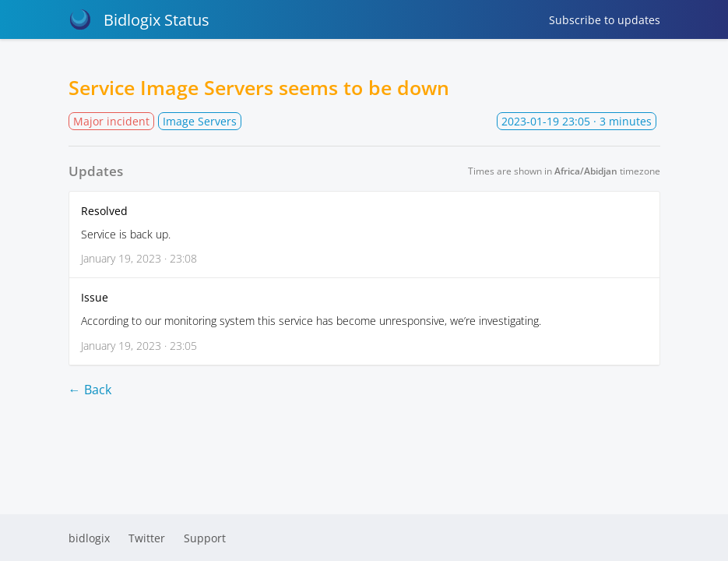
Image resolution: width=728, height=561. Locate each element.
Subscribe (605, 20)
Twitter (147, 538)
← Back (90, 390)
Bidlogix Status (139, 19)
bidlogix (89, 538)
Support (205, 538)
